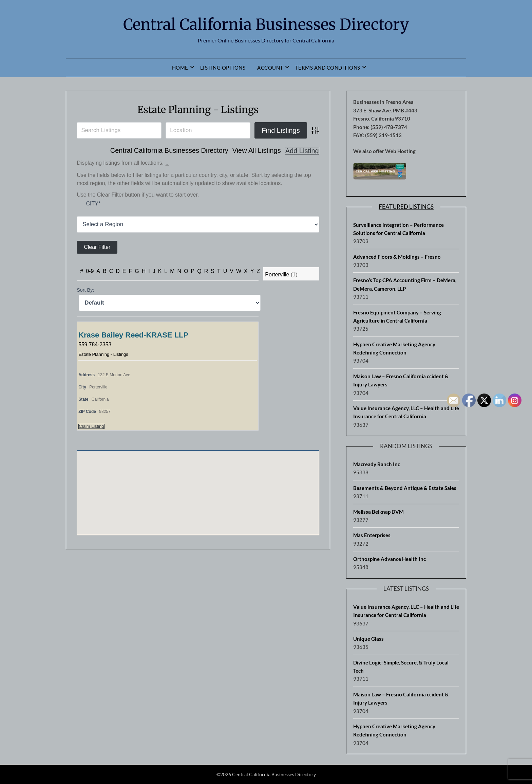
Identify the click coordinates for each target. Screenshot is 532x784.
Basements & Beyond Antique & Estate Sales (405, 488)
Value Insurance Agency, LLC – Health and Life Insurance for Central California (406, 412)
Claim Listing (91, 426)
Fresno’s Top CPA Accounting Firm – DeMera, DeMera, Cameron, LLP (405, 284)
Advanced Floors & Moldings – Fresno (397, 257)
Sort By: (85, 290)
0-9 (90, 271)
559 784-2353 (95, 344)
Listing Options (223, 68)
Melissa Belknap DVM (378, 512)
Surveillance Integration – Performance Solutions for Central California (398, 229)
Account (270, 68)
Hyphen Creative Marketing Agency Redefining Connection (394, 348)
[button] (198, 486)
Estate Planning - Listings (198, 109)
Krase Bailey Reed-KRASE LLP (133, 335)
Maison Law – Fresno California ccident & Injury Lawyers (401, 380)
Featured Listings (406, 207)
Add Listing (302, 151)
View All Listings (257, 151)
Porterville (277, 275)
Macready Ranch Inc (377, 464)
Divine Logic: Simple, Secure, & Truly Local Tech (401, 667)
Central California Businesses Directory (266, 24)
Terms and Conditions (328, 68)
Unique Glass (368, 639)
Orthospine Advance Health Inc (389, 559)
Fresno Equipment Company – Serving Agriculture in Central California (397, 316)
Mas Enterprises (372, 535)
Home (180, 68)
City (93, 204)
